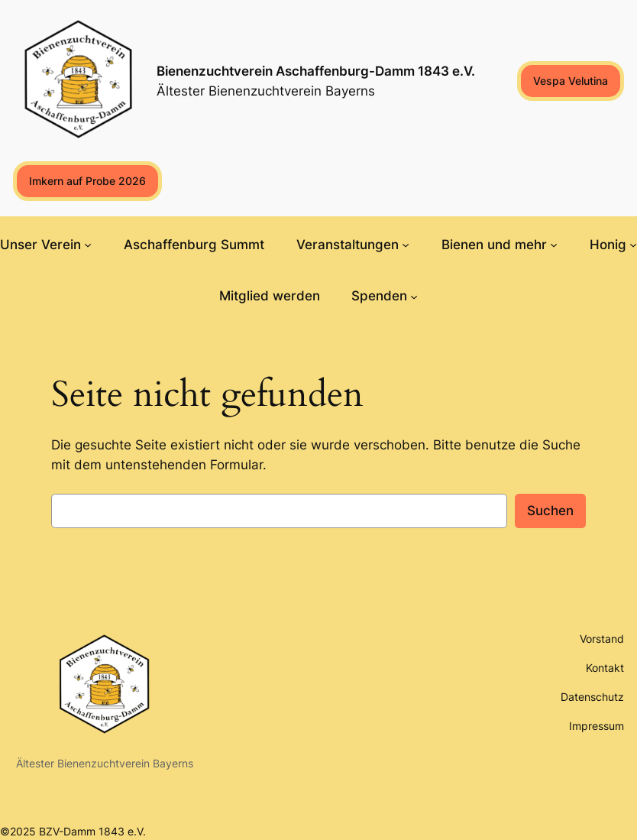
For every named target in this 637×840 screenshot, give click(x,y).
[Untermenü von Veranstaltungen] (406, 245)
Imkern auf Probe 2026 (87, 181)
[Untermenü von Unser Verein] (88, 245)
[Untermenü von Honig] (633, 245)
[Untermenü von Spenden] (414, 296)
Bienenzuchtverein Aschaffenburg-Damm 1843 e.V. (316, 71)
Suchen (550, 511)
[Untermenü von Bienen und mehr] (554, 245)
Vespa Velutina (571, 81)
